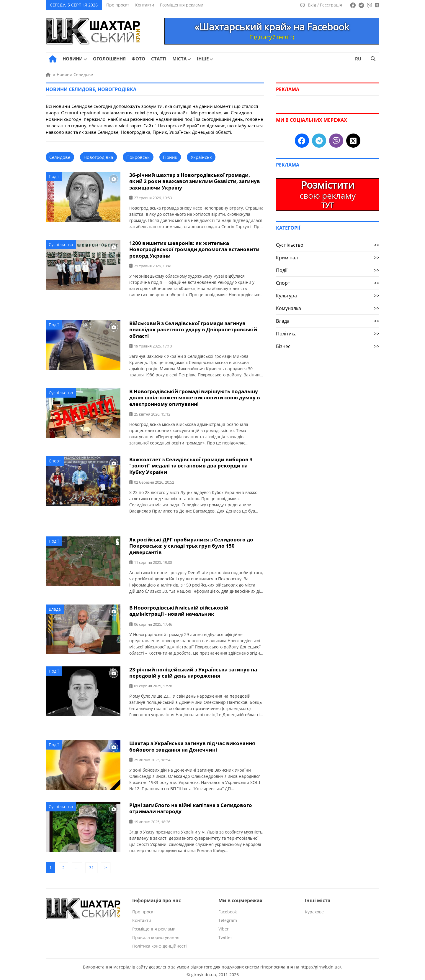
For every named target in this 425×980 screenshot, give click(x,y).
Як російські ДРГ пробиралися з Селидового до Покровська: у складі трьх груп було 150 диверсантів (191, 544)
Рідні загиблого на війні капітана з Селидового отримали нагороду (191, 806)
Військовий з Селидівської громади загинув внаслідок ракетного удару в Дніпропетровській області (193, 329)
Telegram (228, 917)
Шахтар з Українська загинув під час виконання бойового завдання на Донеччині (192, 744)
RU (358, 59)
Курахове (314, 909)
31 (91, 865)
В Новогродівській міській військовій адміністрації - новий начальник (179, 609)
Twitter (225, 934)
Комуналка (328, 308)
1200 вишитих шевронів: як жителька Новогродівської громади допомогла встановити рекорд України (194, 249)
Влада (55, 607)
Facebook (228, 909)
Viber (224, 926)
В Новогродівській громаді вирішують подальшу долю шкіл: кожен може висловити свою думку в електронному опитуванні (195, 397)
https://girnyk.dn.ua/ (321, 964)
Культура (328, 296)
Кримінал (328, 258)
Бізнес (328, 346)
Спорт (55, 460)
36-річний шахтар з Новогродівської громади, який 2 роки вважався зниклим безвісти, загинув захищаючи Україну (195, 181)
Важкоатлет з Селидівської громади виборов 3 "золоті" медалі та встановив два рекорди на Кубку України (191, 464)
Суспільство (61, 244)
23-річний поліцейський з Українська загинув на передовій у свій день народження (193, 671)
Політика (328, 334)
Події (54, 176)
